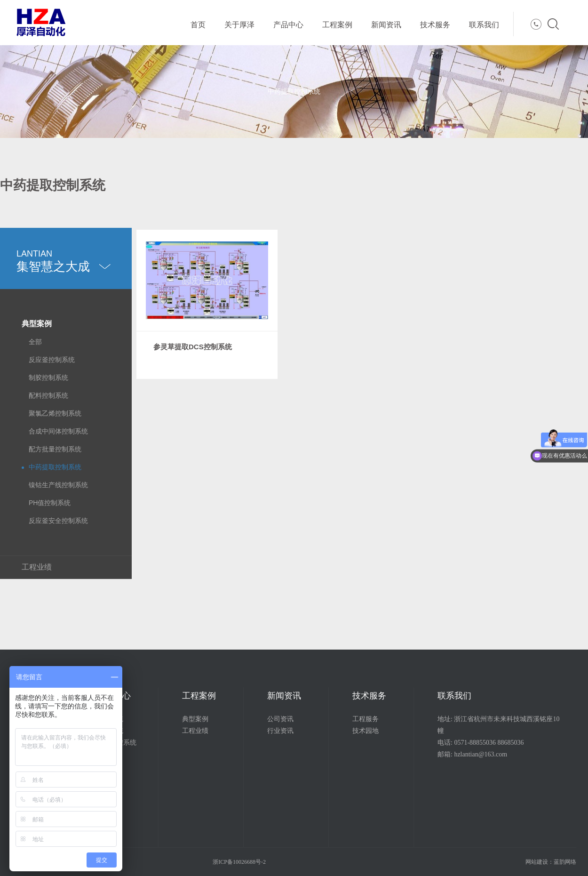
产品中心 (288, 25)
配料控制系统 (48, 395)
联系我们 (484, 25)
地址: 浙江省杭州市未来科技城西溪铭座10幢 (498, 725)
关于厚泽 (239, 25)
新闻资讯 (386, 25)
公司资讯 (280, 719)
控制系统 (110, 731)
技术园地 (366, 731)
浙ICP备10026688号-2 (239, 862)
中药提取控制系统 (55, 467)
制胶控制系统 (48, 378)
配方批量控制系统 (55, 449)
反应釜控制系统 (52, 360)
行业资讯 (280, 731)
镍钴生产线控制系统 (58, 485)
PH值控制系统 (50, 503)
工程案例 (337, 25)
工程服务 (366, 719)
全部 (35, 342)
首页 (198, 25)
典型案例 (37, 324)
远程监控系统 (117, 743)
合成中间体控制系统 (58, 431)
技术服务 (435, 25)
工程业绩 (37, 567)
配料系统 (110, 719)
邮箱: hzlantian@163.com (472, 754)
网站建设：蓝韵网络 (551, 862)
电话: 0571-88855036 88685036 (481, 743)
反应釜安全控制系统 (58, 521)
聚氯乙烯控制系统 (55, 413)
